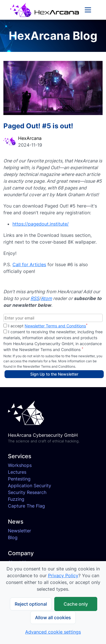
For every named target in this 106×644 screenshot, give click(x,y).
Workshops (20, 465)
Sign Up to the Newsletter (54, 374)
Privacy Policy (63, 575)
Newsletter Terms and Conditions (55, 326)
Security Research (27, 492)
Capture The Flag (26, 506)
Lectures (17, 472)
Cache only (76, 604)
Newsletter (20, 531)
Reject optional (31, 604)
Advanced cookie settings (53, 632)
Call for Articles (29, 264)
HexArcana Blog (53, 36)
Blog (13, 537)
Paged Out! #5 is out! (38, 126)
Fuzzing (16, 499)
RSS (35, 298)
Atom (46, 298)
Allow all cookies (53, 617)
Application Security (30, 486)
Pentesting (19, 479)
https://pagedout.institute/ (41, 224)
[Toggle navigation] (88, 10)
